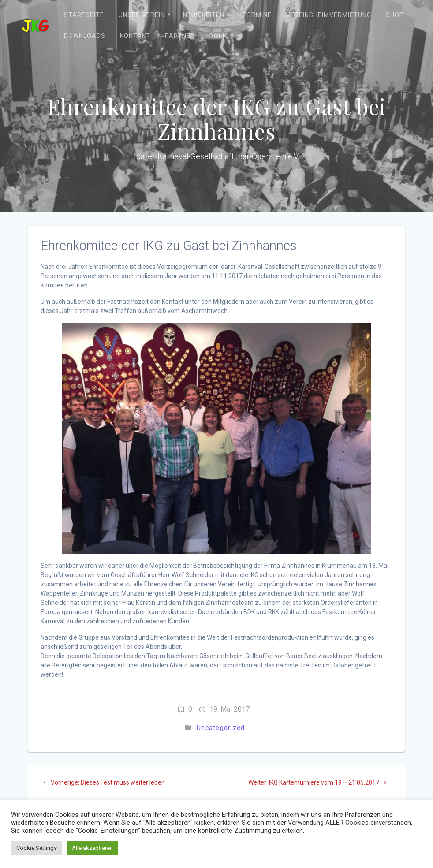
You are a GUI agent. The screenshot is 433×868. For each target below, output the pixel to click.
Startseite (84, 15)
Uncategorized (221, 728)
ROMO (219, 36)
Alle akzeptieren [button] (92, 848)
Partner (180, 36)
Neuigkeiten (204, 15)
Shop (395, 15)
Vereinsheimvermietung (329, 15)
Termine (257, 15)
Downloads (85, 36)
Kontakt (135, 36)
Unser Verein (142, 15)
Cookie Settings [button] (37, 848)
